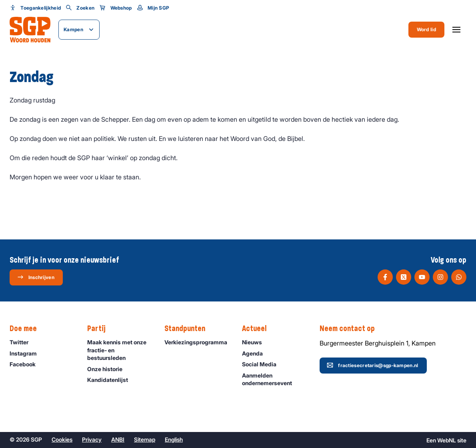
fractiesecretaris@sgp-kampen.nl (372, 365)
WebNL (447, 440)
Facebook (26, 364)
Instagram (27, 353)
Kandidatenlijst (111, 380)
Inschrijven (36, 277)
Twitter (23, 342)
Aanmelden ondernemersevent (274, 379)
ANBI (118, 439)
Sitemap (145, 439)
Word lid (426, 29)
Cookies (62, 439)
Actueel (258, 329)
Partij (100, 329)
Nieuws (256, 342)
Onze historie (108, 369)
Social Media (263, 364)
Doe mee (27, 329)
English (174, 439)
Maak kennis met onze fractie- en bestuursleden (119, 350)
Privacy (92, 439)
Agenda (256, 353)
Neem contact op (351, 329)
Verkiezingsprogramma (196, 342)
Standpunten (189, 329)
